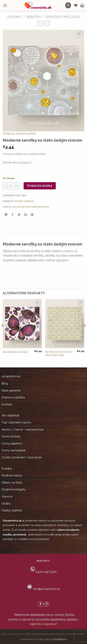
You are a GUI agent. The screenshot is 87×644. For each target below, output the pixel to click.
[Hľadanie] (68, 5)
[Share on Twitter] (19, 215)
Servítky (34, 17)
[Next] (84, 333)
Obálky (6, 504)
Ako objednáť (10, 415)
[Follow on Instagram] (46, 604)
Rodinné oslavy (12, 475)
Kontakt (7, 404)
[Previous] (3, 333)
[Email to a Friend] (26, 215)
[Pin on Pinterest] (32, 215)
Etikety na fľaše (12, 483)
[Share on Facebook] (13, 215)
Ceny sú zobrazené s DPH (16, 634)
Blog (5, 383)
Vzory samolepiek (14, 450)
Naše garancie (11, 390)
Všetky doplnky (12, 510)
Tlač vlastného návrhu (16, 422)
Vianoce (7, 496)
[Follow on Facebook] (41, 604)
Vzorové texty (11, 436)
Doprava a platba (13, 397)
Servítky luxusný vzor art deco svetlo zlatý (59, 353)
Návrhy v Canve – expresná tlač (23, 430)
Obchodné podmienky (43, 634)
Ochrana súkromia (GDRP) (70, 634)
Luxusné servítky (21, 207)
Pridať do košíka (40, 186)
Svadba (7, 469)
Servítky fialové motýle (15, 352)
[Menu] (5, 5)
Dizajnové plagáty (14, 489)
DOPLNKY (14, 17)
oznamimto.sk (11, 376)
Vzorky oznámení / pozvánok (22, 457)
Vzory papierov (12, 443)
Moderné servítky (40, 207)
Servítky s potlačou (63, 17)
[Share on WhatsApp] (6, 215)
